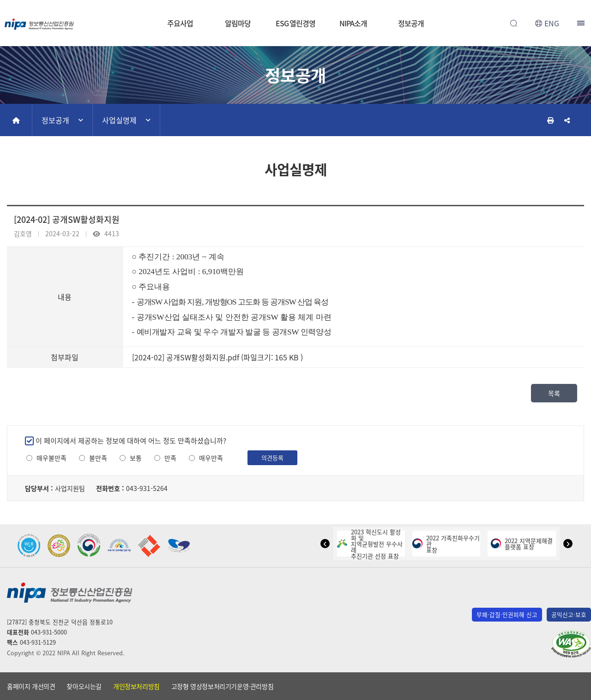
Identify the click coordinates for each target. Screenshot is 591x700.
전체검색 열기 (513, 23)
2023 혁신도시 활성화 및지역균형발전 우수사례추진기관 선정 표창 (370, 544)
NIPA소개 (353, 23)
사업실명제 (119, 120)
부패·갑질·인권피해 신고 (507, 614)
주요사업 (180, 23)
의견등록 (272, 458)
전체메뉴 (582, 23)
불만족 (98, 458)
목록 (554, 393)
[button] (325, 544)
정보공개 (411, 23)
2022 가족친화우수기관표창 (446, 544)
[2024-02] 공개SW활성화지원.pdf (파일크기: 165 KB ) (217, 357)
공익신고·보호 (569, 614)
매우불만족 (51, 458)
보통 (136, 458)
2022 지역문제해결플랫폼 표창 (522, 544)
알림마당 (238, 23)
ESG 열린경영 (295, 23)
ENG (552, 23)
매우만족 (211, 458)
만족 (170, 458)
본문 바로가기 (295, 0)
